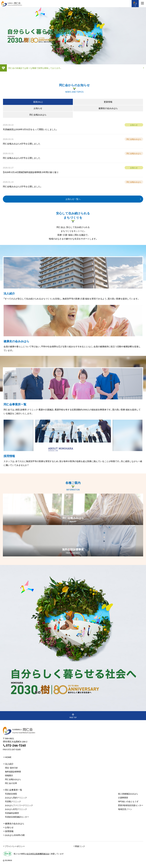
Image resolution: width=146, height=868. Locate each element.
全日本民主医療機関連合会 (38, 854)
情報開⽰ (9, 775)
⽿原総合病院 (11, 794)
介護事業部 (123, 797)
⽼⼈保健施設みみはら (128, 794)
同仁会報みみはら (13, 779)
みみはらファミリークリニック (19, 805)
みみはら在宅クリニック (16, 809)
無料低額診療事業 (13, 772)
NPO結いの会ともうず (128, 801)
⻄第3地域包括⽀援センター (131, 805)
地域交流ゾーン (125, 809)
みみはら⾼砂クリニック (16, 797)
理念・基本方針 (11, 768)
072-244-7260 (14, 746)
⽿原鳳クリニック (13, 801)
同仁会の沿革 (11, 783)
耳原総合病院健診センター (17, 817)
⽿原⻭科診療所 (12, 813)
